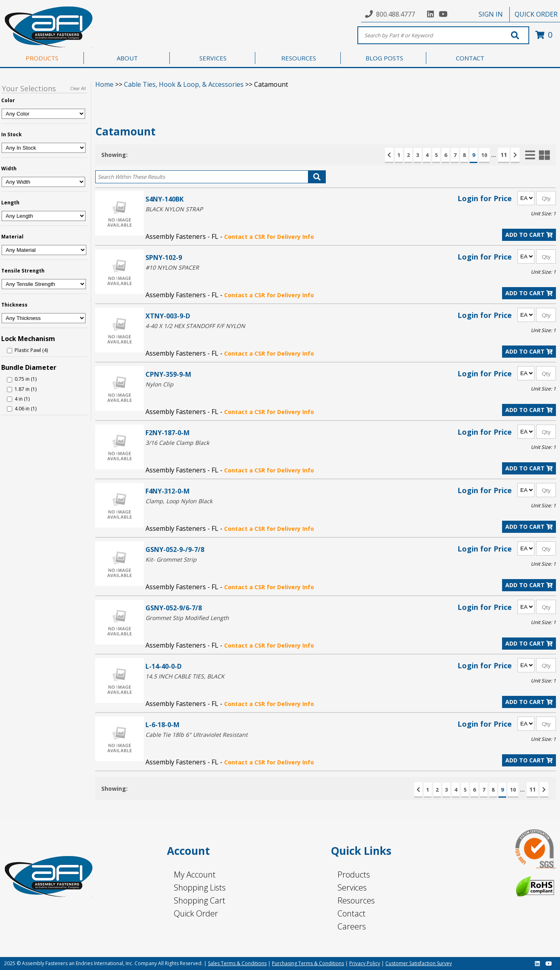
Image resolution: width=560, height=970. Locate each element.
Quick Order (196, 913)
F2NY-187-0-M (168, 432)
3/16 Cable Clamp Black (177, 443)
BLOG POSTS (384, 58)
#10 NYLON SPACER (172, 267)
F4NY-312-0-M (168, 491)
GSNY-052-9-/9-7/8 (175, 549)
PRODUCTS (42, 58)
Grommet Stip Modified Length (187, 618)
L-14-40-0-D (164, 666)
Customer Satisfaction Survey (419, 963)
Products (354, 875)
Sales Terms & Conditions (237, 963)
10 (484, 155)
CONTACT (470, 58)
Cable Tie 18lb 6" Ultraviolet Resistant (197, 735)
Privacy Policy (365, 963)
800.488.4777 (395, 14)
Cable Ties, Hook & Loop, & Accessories (184, 84)
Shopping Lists (200, 887)
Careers (352, 926)
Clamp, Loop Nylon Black (179, 501)
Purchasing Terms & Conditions (308, 963)
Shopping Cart (200, 900)
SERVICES (213, 58)
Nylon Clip (159, 384)
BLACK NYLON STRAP (174, 209)
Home (104, 84)
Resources (356, 900)
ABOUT (127, 58)
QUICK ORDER (536, 14)
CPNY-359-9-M (168, 374)
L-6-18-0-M (162, 724)
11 (504, 155)
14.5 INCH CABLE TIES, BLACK (185, 676)
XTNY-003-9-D (168, 316)
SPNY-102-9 (164, 257)
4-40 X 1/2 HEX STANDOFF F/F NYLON (195, 326)
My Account (195, 875)
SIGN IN (491, 14)
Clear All (78, 88)
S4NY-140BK (165, 199)
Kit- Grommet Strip (171, 559)
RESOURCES (299, 58)
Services (352, 887)
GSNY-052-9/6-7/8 (174, 608)
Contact (352, 913)
